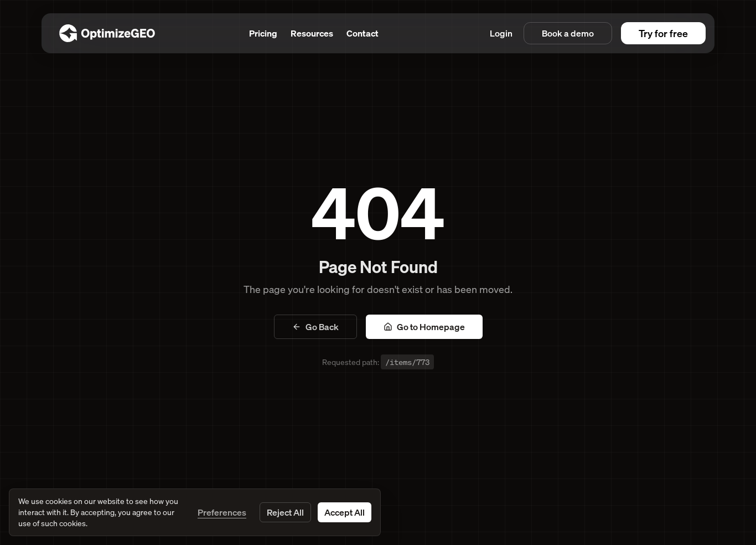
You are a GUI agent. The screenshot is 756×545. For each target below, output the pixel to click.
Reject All (285, 512)
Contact (363, 33)
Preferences (222, 512)
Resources (312, 33)
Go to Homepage (424, 327)
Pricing (263, 33)
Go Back (315, 327)
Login (501, 33)
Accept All (345, 512)
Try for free (663, 33)
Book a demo (568, 33)
